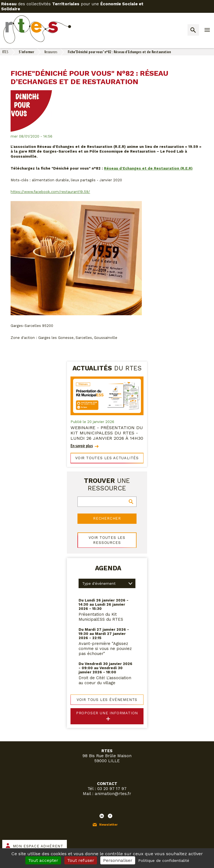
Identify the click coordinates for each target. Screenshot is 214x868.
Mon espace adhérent (38, 846)
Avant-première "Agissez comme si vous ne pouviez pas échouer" (105, 649)
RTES (5, 52)
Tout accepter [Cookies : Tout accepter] (43, 860)
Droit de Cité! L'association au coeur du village (105, 680)
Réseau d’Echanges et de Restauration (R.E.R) (148, 168)
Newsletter (108, 825)
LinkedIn (102, 816)
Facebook (110, 816)
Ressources (51, 52)
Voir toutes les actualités (107, 458)
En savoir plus (82, 446)
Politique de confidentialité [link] (164, 860)
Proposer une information (107, 713)
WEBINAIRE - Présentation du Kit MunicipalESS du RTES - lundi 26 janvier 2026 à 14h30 (107, 433)
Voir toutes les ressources (107, 540)
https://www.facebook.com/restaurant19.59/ (50, 192)
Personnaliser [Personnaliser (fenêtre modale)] (118, 860)
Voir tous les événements (107, 700)
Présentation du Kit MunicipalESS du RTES (101, 617)
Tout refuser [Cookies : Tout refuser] (81, 860)
